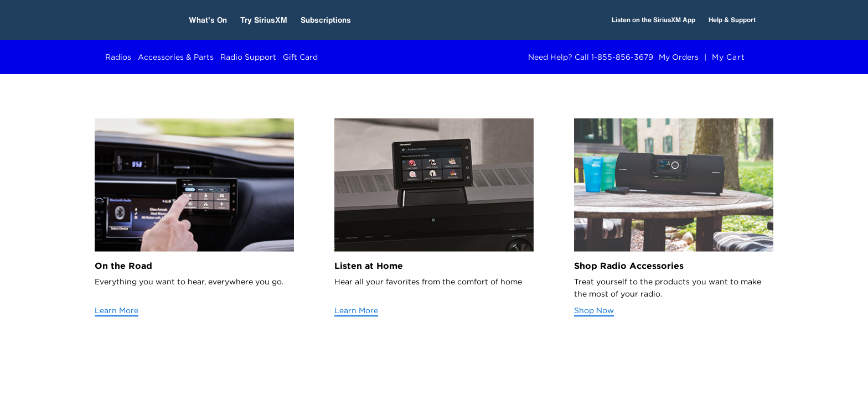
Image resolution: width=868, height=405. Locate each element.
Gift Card (300, 57)
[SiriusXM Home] (134, 20)
